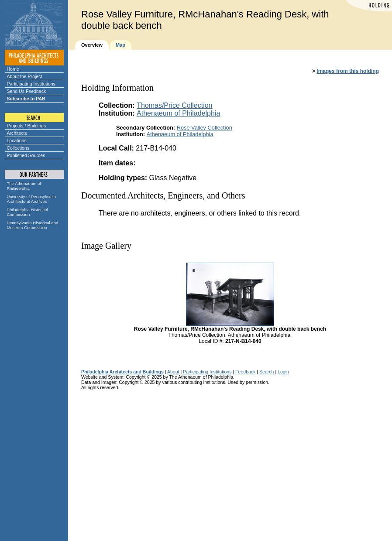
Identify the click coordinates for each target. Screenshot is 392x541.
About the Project (25, 76)
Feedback (245, 372)
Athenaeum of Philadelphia (178, 113)
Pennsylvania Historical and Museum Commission (33, 225)
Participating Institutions (31, 84)
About (173, 372)
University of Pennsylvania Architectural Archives (32, 199)
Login (283, 372)
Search (266, 372)
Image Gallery (106, 246)
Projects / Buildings (27, 126)
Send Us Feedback (27, 91)
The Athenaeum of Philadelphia (24, 186)
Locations (17, 140)
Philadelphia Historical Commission (28, 212)
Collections (18, 148)
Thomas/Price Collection (174, 105)
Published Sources (26, 155)
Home (13, 69)
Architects (17, 133)
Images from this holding (348, 71)
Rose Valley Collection (205, 128)
